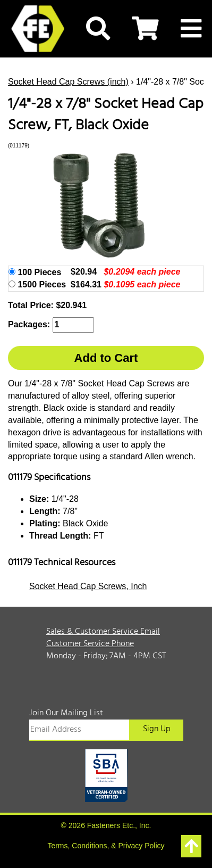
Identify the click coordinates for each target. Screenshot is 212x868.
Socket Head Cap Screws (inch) (68, 82)
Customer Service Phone (90, 644)
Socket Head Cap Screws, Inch (88, 586)
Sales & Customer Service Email (103, 632)
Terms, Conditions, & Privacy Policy (106, 846)
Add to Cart (106, 358)
